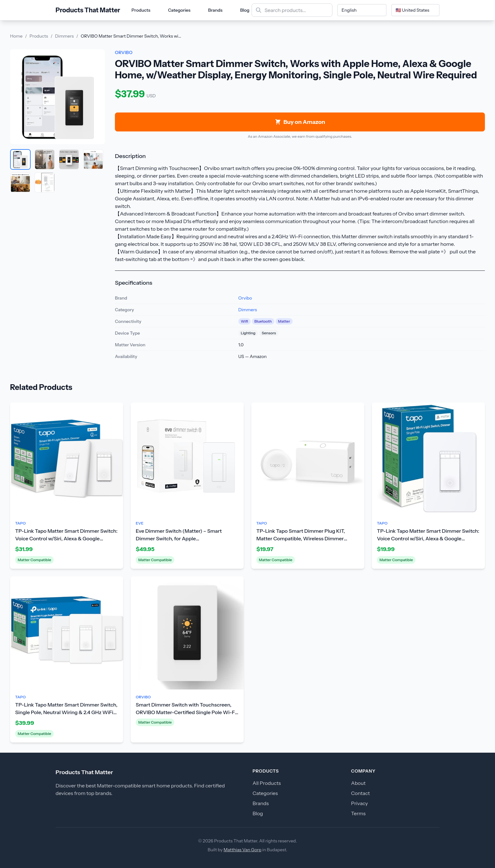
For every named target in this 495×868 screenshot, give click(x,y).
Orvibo (245, 298)
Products (141, 10)
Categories (179, 10)
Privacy (359, 803)
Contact (361, 793)
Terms (358, 813)
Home (16, 36)
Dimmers (64, 36)
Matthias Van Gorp (242, 850)
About (358, 783)
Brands (215, 10)
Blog (245, 10)
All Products (267, 783)
